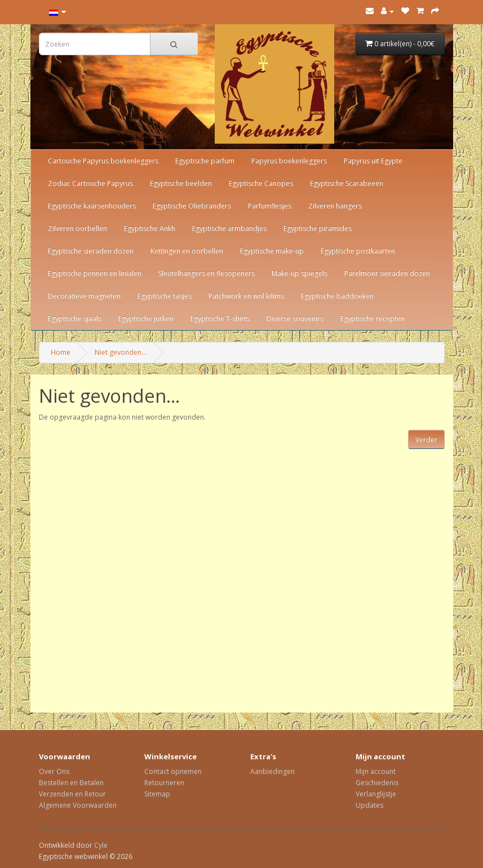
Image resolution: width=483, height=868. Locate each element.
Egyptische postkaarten (358, 251)
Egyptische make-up (272, 251)
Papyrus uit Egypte (373, 161)
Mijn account (376, 771)
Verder (426, 440)
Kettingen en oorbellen (187, 251)
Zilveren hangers (335, 206)
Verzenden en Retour (72, 794)
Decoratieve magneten (84, 296)
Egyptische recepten (373, 319)
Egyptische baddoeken (337, 296)
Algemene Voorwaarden (78, 805)
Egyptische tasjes (165, 296)
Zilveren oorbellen (77, 228)
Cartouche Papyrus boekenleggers (103, 161)
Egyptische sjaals (75, 319)
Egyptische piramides (318, 228)
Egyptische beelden (181, 183)
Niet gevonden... (121, 352)
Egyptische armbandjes (229, 228)
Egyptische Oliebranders (192, 206)
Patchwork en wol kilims (246, 296)
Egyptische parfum (205, 161)
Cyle (101, 845)
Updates (369, 805)
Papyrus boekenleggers (289, 161)
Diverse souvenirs (295, 319)
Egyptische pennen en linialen (95, 273)
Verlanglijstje (376, 794)
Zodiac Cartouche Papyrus (90, 183)
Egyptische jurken (146, 319)
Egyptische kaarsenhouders (92, 206)
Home (61, 352)
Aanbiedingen (272, 771)
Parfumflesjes (270, 206)
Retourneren (164, 783)
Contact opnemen (173, 771)
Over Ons (54, 771)
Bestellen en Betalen (71, 783)
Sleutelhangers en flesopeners (207, 273)
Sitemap (157, 794)
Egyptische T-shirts (220, 319)
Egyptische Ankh (150, 228)
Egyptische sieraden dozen (91, 251)
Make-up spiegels (300, 273)
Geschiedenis (377, 783)
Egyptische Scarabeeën (347, 183)
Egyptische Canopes (261, 183)
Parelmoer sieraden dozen (387, 273)
